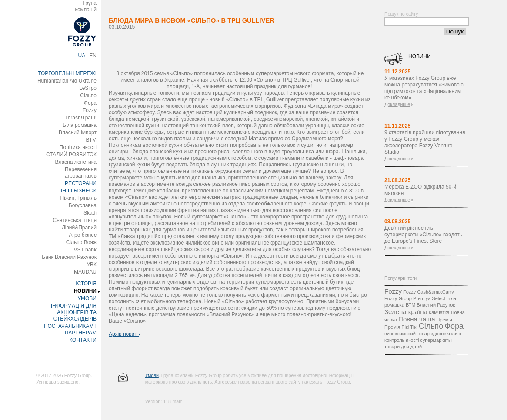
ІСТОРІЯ (86, 284)
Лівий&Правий (79, 228)
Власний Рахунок (436, 305)
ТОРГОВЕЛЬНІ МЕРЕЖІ (67, 73)
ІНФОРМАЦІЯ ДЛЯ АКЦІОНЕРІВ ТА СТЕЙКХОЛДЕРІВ (74, 312)
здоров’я (440, 334)
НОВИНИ (85, 291)
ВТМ (91, 140)
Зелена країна (406, 312)
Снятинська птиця (75, 220)
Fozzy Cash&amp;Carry (429, 292)
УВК (92, 265)
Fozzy (90, 110)
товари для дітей (403, 347)
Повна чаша (417, 319)
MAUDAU (85, 272)
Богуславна (83, 205)
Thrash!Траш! (80, 118)
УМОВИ (87, 298)
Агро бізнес (83, 235)
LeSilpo (88, 88)
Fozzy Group (398, 298)
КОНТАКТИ (83, 340)
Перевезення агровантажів (81, 173)
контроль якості (402, 340)
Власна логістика (76, 162)
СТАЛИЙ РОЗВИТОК (71, 155)
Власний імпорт (78, 132)
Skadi (90, 213)
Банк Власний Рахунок (69, 257)
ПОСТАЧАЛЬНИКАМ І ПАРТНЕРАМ (70, 329)
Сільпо (88, 96)
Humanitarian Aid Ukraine (67, 81)
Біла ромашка (80, 125)
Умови (152, 375)
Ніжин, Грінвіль (78, 198)
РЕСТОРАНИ (81, 183)
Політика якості (78, 147)
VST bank (85, 250)
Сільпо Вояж (81, 242)
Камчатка (439, 312)
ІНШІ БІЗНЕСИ (79, 191)
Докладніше (397, 104)
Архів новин (125, 334)
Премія (444, 320)
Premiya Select (429, 298)
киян (456, 334)
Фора (90, 103)
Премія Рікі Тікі (401, 327)
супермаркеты (436, 340)
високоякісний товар (407, 334)
